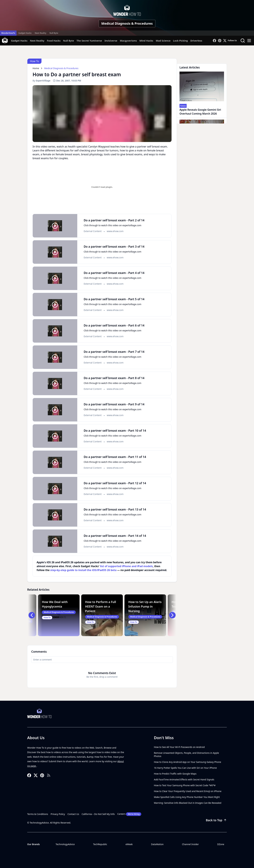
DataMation (157, 844)
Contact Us (73, 814)
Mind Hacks (146, 41)
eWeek (129, 844)
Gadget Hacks (25, 33)
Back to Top (216, 820)
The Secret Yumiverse (89, 41)
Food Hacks (54, 41)
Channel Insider (190, 844)
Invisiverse (111, 41)
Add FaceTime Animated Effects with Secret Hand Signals (184, 779)
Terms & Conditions (38, 814)
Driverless (196, 41)
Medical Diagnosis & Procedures (127, 23)
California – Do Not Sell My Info (98, 814)
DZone (221, 844)
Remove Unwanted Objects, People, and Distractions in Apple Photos (186, 754)
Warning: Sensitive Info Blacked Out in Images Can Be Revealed (188, 803)
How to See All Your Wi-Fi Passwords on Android (179, 747)
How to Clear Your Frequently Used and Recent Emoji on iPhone (188, 791)
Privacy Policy (58, 814)
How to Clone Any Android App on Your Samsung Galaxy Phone (188, 762)
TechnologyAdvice (65, 844)
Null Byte (54, 33)
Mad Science (163, 41)
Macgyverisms (128, 41)
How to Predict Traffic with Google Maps (175, 774)
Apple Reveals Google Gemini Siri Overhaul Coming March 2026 (200, 112)
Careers (129, 814)
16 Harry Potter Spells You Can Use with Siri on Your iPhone (185, 768)
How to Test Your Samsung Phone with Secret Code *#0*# (185, 785)
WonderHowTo (8, 33)
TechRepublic (100, 844)
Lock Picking (180, 41)
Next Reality (40, 33)
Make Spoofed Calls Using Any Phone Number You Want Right (187, 797)
